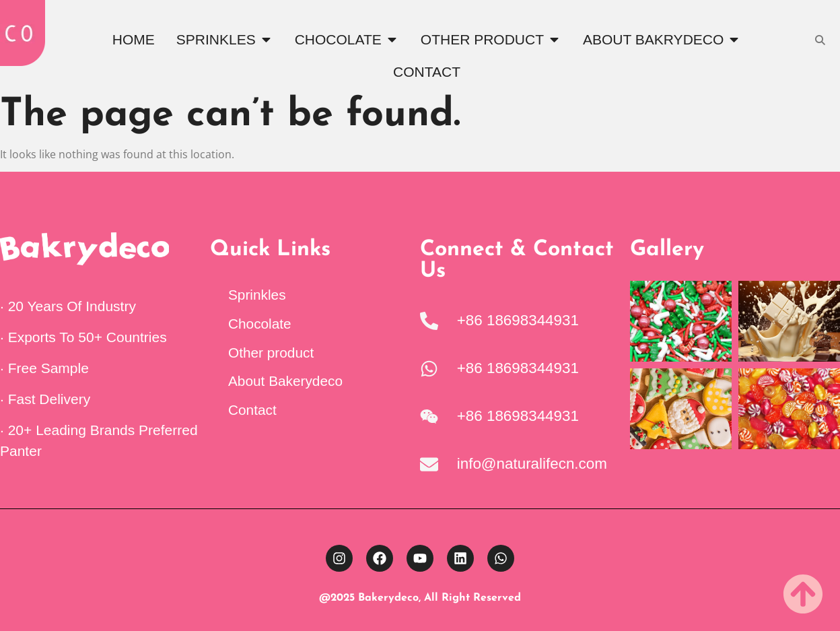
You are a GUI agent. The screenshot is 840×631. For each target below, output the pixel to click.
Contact (252, 410)
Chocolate (260, 324)
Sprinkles (257, 295)
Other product (271, 353)
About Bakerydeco (285, 381)
